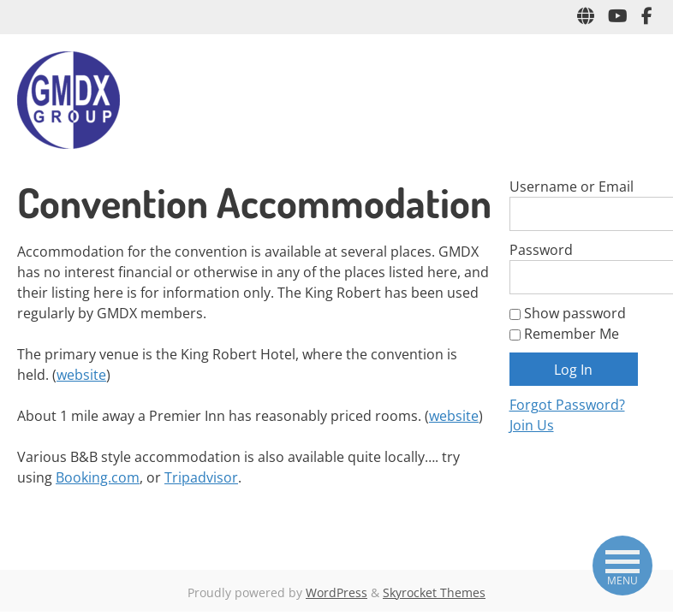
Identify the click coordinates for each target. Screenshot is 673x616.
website (81, 375)
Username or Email (572, 187)
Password (541, 250)
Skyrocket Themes (434, 592)
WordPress (336, 592)
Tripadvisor (201, 477)
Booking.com (98, 477)
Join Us (532, 425)
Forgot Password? (567, 405)
